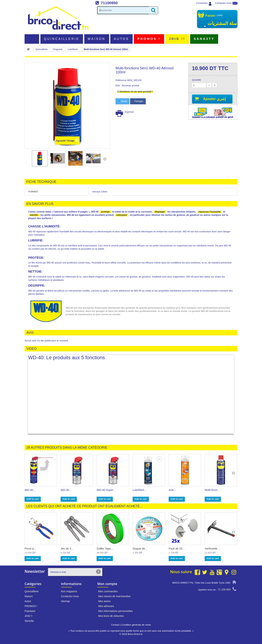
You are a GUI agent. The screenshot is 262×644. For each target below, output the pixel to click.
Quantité (196, 80)
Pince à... (30, 549)
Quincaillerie (62, 39)
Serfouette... (212, 549)
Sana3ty (204, 39)
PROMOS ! (149, 39)
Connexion (202, 3)
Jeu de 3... (67, 549)
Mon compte (107, 584)
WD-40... (30, 490)
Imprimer (129, 112)
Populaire (30, 611)
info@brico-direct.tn (220, 596)
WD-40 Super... (106, 490)
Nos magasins (69, 591)
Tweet (122, 101)
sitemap (65, 601)
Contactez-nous (223, 3)
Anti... (172, 490)
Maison (97, 39)
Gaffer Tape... (105, 549)
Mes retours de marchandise (114, 596)
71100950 (109, 3)
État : (118, 85)
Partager (138, 101)
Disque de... (140, 549)
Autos (121, 39)
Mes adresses (106, 606)
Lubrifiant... (139, 490)
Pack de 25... (177, 549)
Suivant (105, 159)
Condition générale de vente (136, 625)
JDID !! (177, 39)
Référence (121, 80)
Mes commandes (108, 591)
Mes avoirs (104, 601)
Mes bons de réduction (111, 616)
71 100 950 (224, 590)
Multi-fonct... (212, 490)
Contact (115, 625)
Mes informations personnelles (116, 611)
